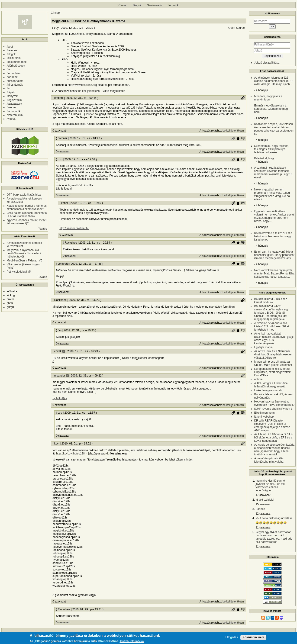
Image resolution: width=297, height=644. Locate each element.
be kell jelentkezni (89, 91)
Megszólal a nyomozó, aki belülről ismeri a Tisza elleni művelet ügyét (24, 253)
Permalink (243, 98)
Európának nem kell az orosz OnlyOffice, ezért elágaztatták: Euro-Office (273, 372)
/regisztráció (14, 100)
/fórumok (12, 77)
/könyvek (12, 96)
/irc (9, 88)
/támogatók (14, 111)
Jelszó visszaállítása (267, 63)
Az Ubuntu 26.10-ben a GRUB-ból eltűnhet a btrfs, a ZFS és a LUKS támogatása (273, 438)
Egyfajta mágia (263, 347)
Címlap (123, 5)
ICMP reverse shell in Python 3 (273, 409)
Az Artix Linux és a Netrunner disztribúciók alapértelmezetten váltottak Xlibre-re (273, 354)
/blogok (11, 54)
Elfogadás (232, 637)
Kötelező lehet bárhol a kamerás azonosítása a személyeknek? (27, 207)
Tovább (43, 229)
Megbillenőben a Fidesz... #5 (24, 261)
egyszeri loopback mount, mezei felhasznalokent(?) (27, 222)
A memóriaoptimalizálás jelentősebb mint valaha (269, 460)
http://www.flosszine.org (82, 85)
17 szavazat (263, 495)
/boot (10, 47)
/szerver (12, 107)
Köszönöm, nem (253, 637)
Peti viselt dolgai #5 (19, 272)
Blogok (137, 5)
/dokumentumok (17, 62)
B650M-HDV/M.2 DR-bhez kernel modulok (270, 301)
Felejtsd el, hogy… (274, 152)
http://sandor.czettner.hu (74, 228)
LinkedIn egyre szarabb (269, 390)
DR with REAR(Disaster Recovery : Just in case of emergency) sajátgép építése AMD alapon (272, 425)
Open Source (237, 28)
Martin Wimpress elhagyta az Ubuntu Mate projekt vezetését (273, 363)
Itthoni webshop (264, 417)
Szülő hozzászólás (238, 138)
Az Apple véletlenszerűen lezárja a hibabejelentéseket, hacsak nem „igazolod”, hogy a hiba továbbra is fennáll (274, 450)
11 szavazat (263, 528)
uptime (258, 379)
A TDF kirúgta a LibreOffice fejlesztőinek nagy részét (271, 385)
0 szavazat (59, 131)
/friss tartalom (15, 81)
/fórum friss (14, 73)
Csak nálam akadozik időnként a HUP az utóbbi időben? (27, 215)
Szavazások (154, 5)
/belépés (12, 50)
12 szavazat (263, 514)
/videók (11, 119)
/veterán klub (15, 115)
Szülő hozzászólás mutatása (243, 138)
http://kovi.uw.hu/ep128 (70, 454)
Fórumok (173, 5)
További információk (132, 642)
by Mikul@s (60, 398)
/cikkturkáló (14, 58)
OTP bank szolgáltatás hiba (24, 195)
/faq (9, 69)
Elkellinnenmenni (265, 413)
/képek (11, 92)
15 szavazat (263, 504)
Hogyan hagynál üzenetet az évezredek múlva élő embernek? (274, 403)
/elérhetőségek (16, 66)
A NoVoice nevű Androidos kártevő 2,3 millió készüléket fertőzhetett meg (271, 326)
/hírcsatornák (15, 85)
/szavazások (14, 104)
